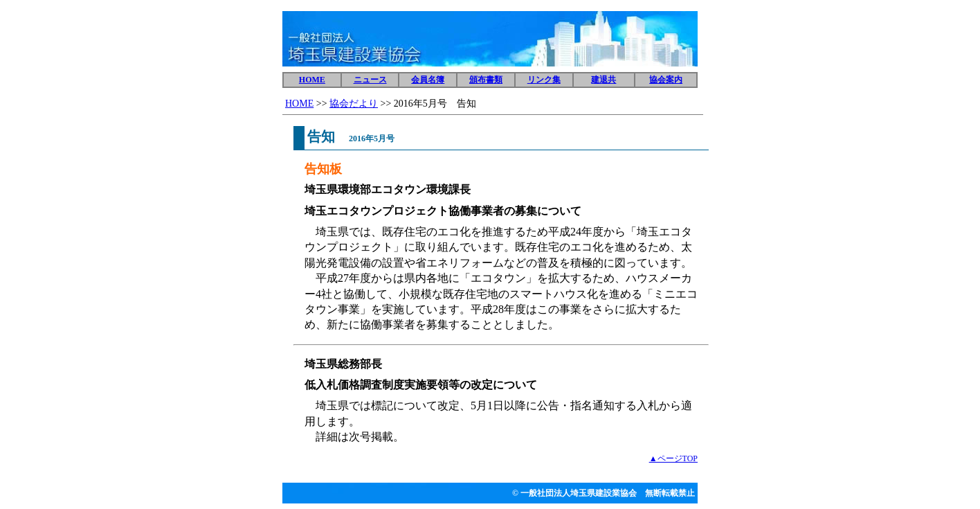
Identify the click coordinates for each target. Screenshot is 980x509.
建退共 (604, 80)
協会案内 (666, 80)
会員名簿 (428, 80)
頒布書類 (486, 80)
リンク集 (544, 80)
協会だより (354, 104)
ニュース (370, 80)
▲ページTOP (673, 458)
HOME (312, 80)
